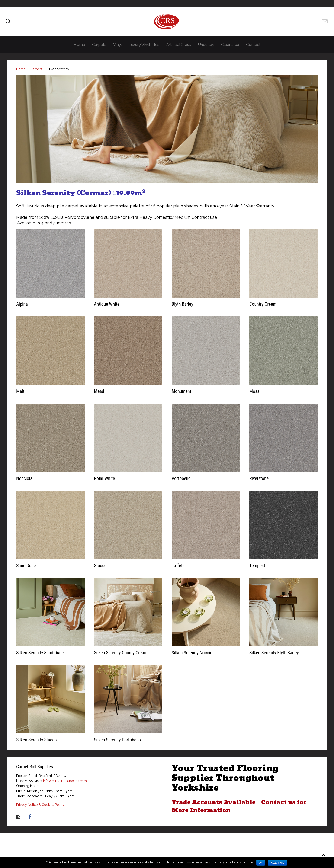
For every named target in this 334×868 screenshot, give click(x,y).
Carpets (99, 45)
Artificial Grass (179, 45)
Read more (277, 863)
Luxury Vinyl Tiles (144, 45)
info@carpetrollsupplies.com (65, 781)
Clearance (230, 45)
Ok (261, 863)
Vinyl (117, 45)
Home (79, 45)
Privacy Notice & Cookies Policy (40, 805)
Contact (253, 45)
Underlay (206, 45)
